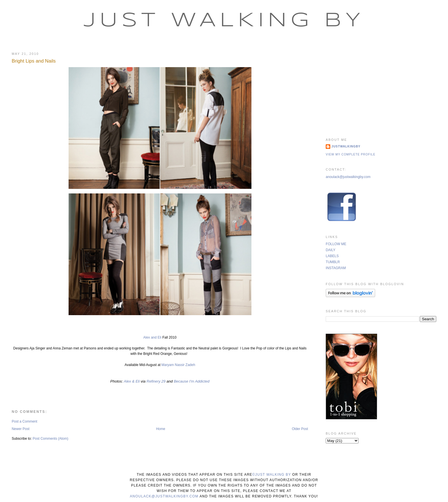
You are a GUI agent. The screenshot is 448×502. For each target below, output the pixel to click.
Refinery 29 (156, 381)
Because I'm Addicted (192, 381)
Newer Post (21, 429)
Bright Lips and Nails (34, 61)
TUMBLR (333, 262)
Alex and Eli (152, 337)
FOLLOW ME (336, 244)
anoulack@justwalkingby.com (348, 177)
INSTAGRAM (336, 268)
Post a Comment (24, 421)
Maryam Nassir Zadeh (178, 365)
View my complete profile (351, 154)
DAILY (331, 250)
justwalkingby (346, 146)
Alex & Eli (132, 381)
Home (161, 429)
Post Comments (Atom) (50, 439)
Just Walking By (224, 21)
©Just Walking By (272, 475)
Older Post (300, 429)
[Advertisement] (381, 87)
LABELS (332, 256)
